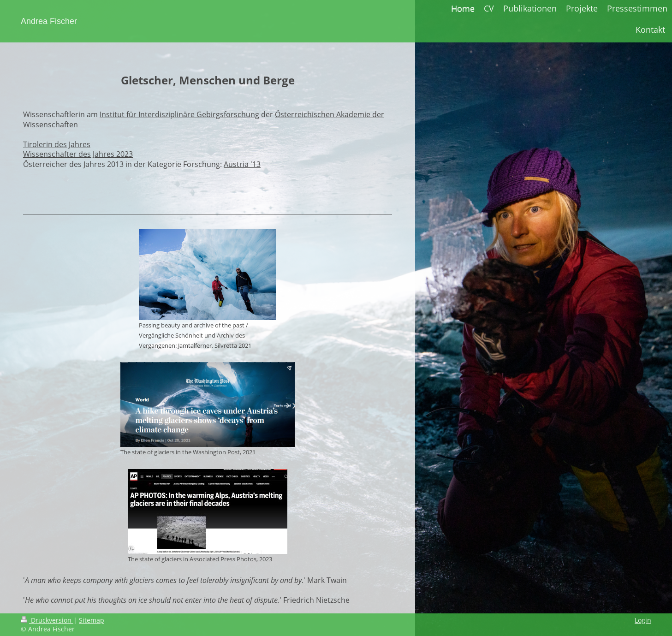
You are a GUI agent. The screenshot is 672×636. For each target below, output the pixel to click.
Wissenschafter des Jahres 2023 (78, 154)
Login (643, 620)
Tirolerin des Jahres (57, 144)
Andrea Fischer (49, 21)
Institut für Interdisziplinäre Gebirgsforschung (179, 114)
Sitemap (92, 620)
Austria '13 (242, 164)
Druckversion (47, 620)
